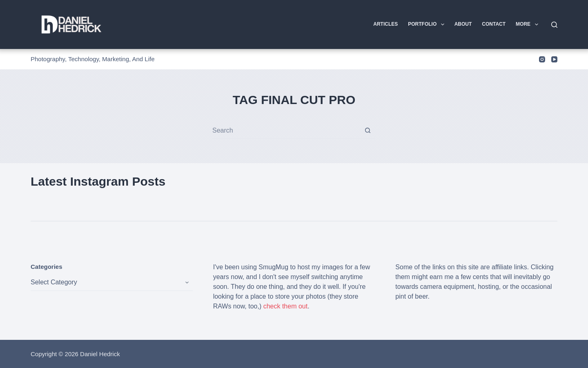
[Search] (554, 25)
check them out (286, 306)
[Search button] (368, 130)
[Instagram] (542, 59)
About (463, 24)
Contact (494, 24)
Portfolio (428, 24)
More (528, 24)
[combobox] (286, 131)
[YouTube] (554, 59)
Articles (385, 24)
